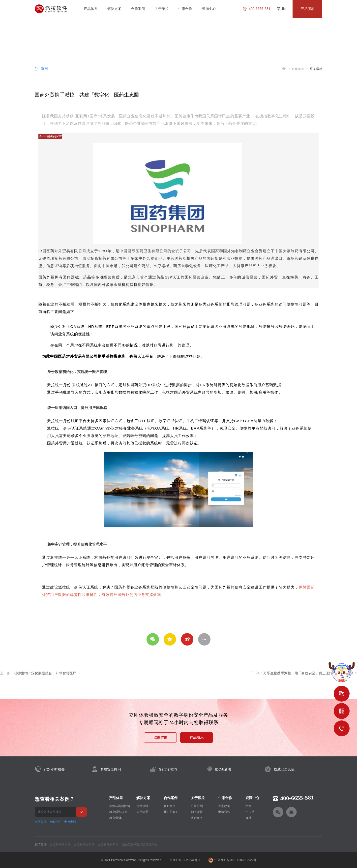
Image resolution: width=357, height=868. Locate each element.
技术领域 (142, 806)
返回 (44, 69)
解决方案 (114, 9)
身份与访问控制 (119, 806)
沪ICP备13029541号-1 (185, 860)
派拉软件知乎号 (60, 844)
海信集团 (41, 822)
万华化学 (55, 822)
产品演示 (197, 738)
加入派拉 (197, 812)
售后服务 (197, 818)
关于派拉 (162, 9)
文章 (248, 806)
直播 (248, 818)
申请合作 (224, 812)
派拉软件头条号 (108, 844)
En (284, 9)
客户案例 (170, 806)
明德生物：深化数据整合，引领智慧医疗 (45, 673)
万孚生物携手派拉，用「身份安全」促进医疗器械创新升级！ (310, 673)
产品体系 (91, 9)
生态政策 (224, 806)
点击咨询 (160, 738)
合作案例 (138, 9)
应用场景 (142, 812)
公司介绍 (197, 806)
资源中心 (209, 9)
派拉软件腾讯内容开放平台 (140, 844)
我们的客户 (171, 812)
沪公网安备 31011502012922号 (232, 860)
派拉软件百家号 (84, 844)
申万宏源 (70, 822)
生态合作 (185, 9)
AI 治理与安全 (118, 812)
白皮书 (250, 812)
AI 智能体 (115, 818)
